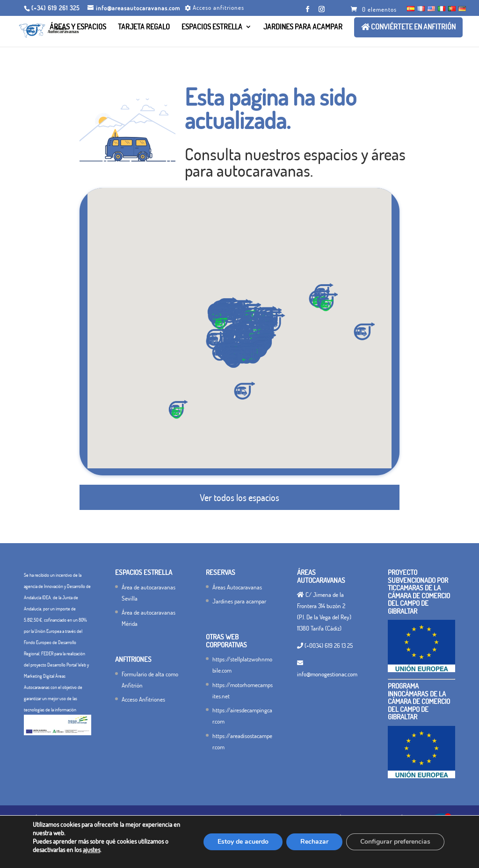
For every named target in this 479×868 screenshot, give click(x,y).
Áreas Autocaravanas (237, 587)
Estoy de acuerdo (243, 842)
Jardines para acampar (303, 27)
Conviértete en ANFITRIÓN (408, 27)
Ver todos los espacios (239, 497)
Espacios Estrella (212, 27)
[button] (234, 359)
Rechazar (314, 842)
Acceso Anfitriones (143, 699)
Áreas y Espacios (78, 27)
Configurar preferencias (395, 842)
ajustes (91, 850)
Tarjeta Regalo (144, 27)
